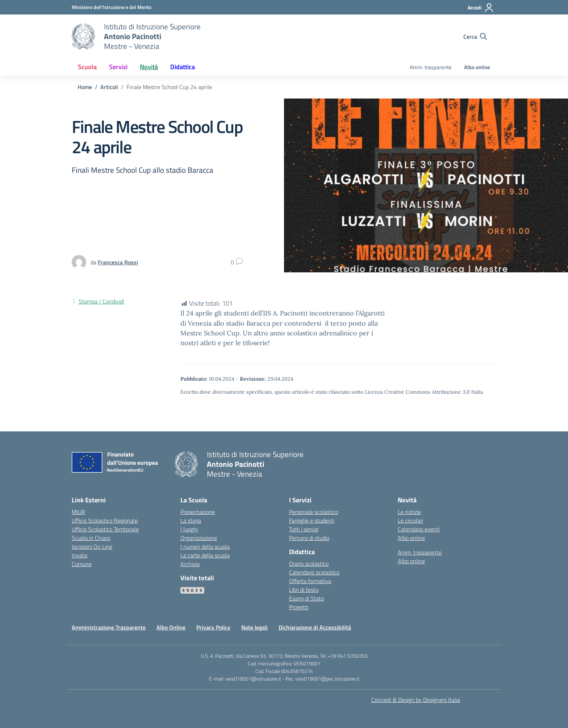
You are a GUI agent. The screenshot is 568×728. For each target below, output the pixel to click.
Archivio (190, 564)
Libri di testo (304, 590)
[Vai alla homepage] (83, 37)
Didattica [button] (183, 67)
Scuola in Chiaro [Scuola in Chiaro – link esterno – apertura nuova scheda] (91, 538)
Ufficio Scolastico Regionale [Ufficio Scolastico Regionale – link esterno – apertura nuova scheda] (105, 520)
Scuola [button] (87, 67)
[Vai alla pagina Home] (85, 87)
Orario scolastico (309, 564)
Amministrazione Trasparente (109, 627)
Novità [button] (149, 67)
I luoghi (189, 529)
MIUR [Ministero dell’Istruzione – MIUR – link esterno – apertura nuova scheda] (78, 512)
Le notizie (409, 512)
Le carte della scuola (205, 555)
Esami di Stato (306, 598)
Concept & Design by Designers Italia (416, 700)
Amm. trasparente (431, 67)
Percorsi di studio (309, 538)
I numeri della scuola (205, 547)
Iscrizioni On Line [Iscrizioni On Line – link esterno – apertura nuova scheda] (92, 547)
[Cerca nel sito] (475, 37)
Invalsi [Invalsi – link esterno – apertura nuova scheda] (80, 555)
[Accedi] (481, 8)
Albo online (477, 67)
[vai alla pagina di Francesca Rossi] (118, 262)
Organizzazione (199, 538)
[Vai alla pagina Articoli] (109, 87)
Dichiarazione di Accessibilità (315, 627)
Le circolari (410, 520)
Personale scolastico (314, 512)
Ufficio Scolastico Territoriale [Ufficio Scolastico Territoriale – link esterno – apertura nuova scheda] (105, 529)
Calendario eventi (419, 529)
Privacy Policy (213, 627)
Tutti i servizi (304, 529)
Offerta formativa (310, 581)
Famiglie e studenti (312, 520)
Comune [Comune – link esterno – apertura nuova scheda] (82, 564)
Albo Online (171, 627)
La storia (191, 520)
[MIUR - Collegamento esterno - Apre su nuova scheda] (112, 7)
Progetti (299, 607)
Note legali (254, 627)
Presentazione (198, 512)
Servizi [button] (118, 67)
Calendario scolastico (314, 572)
